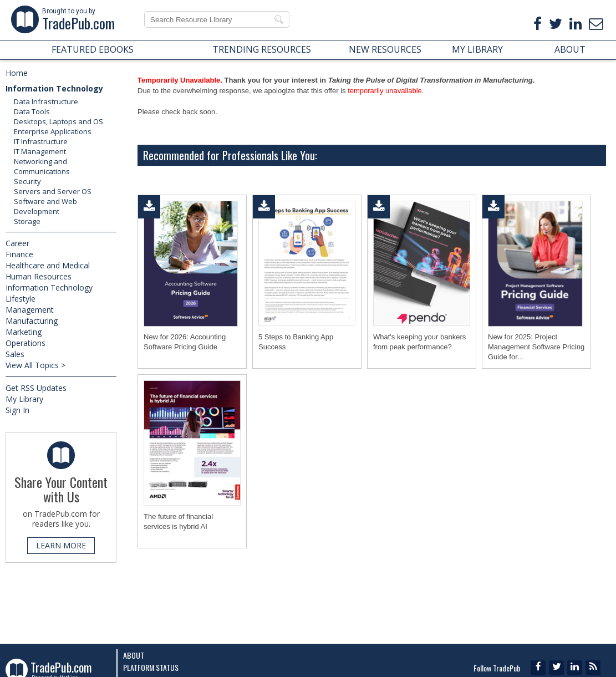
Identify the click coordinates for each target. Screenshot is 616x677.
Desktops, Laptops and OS (58, 121)
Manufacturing (32, 321)
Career (17, 243)
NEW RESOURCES (385, 49)
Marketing (24, 332)
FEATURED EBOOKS (93, 49)
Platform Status (151, 667)
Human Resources (39, 276)
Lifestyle (21, 299)
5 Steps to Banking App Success (296, 342)
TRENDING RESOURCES (262, 49)
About (134, 655)
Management (30, 310)
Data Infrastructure (46, 101)
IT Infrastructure (41, 141)
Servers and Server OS (53, 191)
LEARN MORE (61, 545)
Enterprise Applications (53, 131)
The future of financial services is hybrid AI (178, 521)
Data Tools (32, 111)
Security (27, 181)
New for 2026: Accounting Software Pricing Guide (185, 342)
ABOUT (570, 49)
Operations (26, 343)
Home (17, 73)
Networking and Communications (42, 166)
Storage (27, 221)
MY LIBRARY (477, 49)
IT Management (40, 151)
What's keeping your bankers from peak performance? (419, 342)
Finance (19, 254)
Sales (15, 354)
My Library (24, 399)
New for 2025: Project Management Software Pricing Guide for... (536, 347)
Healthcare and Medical (48, 265)
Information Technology (54, 88)
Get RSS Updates (36, 388)
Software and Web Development (45, 206)
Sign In (17, 410)
